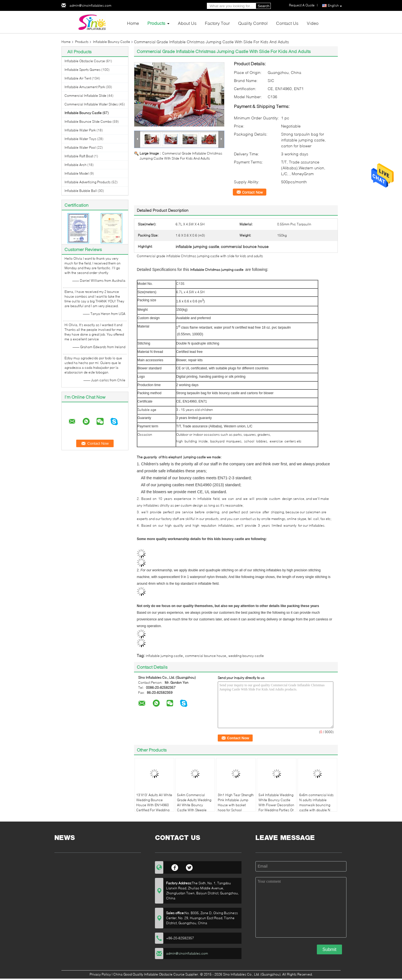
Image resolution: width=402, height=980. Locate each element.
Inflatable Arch (76, 165)
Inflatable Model (77, 173)
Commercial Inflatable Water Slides (91, 104)
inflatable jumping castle (164, 656)
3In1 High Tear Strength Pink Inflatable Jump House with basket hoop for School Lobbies (236, 805)
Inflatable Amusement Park (85, 87)
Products (156, 23)
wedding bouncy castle (246, 656)
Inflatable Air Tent (78, 78)
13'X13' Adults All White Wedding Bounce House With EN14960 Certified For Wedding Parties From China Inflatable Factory (154, 807)
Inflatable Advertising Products (88, 182)
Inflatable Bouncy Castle (112, 42)
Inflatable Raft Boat (79, 156)
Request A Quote (302, 5)
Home (133, 23)
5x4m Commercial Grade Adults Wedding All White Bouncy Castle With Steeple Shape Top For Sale (194, 805)
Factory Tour (217, 23)
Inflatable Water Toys (80, 139)
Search (264, 6)
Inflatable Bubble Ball (81, 191)
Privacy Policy (100, 974)
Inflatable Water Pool (80, 147)
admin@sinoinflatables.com (90, 5)
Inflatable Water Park (80, 130)
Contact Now (252, 192)
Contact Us (287, 23)
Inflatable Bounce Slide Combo (88, 121)
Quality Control (253, 23)
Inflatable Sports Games (82, 70)
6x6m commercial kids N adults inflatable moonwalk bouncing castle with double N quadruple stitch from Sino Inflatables (316, 807)
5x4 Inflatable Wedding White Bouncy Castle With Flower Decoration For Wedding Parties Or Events (276, 805)
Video (313, 23)
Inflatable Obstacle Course (85, 61)
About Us (187, 23)
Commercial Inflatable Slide (85, 96)
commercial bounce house (206, 656)
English (335, 6)
